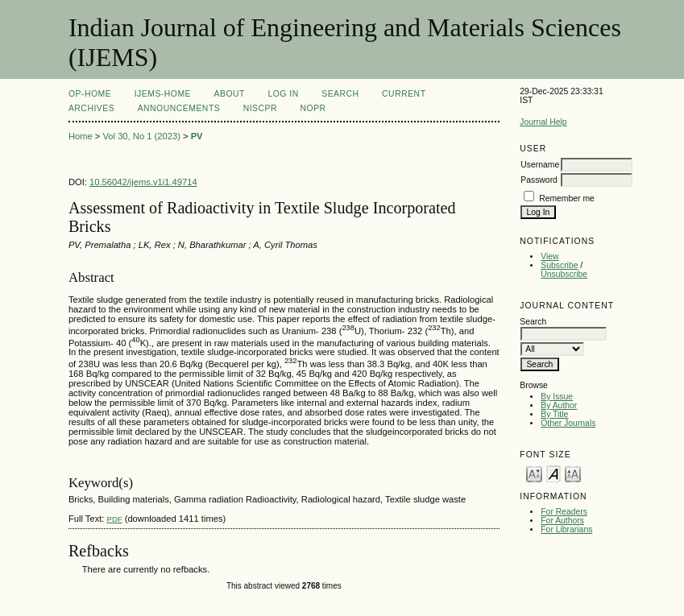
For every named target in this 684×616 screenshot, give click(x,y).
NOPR (313, 108)
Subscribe (559, 265)
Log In (283, 94)
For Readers (564, 512)
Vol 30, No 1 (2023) (141, 136)
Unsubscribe (564, 274)
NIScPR (260, 108)
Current (404, 94)
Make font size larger (573, 473)
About (230, 94)
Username (540, 165)
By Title (554, 414)
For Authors (562, 521)
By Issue (557, 397)
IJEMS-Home (163, 94)
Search (340, 94)
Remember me (567, 198)
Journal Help (543, 122)
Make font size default (553, 473)
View (549, 256)
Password (539, 180)
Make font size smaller (534, 473)
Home (81, 136)
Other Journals (568, 423)
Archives (91, 108)
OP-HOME (90, 94)
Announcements (179, 108)
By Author (559, 405)
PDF (115, 519)
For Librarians (566, 529)
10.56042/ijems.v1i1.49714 (143, 182)
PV (197, 136)
